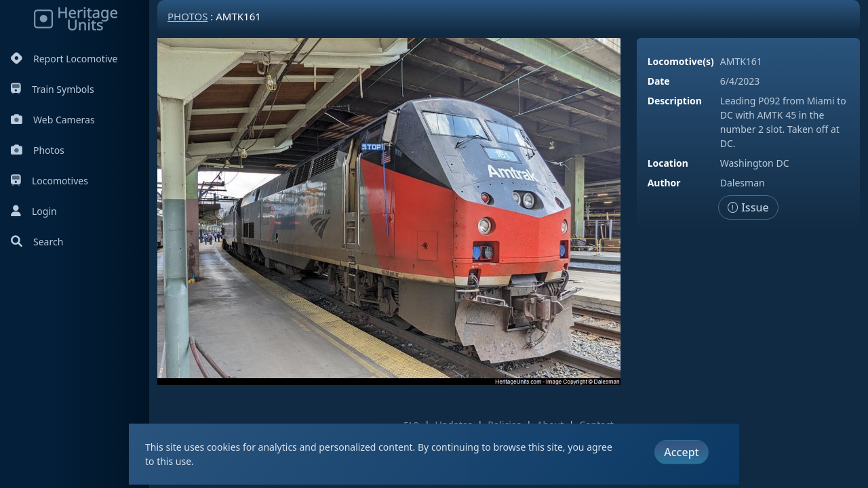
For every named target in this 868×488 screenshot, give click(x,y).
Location (668, 163)
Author (664, 183)
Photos (38, 150)
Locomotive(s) (681, 61)
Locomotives (50, 181)
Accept (681, 452)
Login (34, 211)
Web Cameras (53, 120)
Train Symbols (53, 89)
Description (675, 101)
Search (37, 242)
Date (659, 81)
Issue (748, 207)
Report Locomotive (64, 59)
